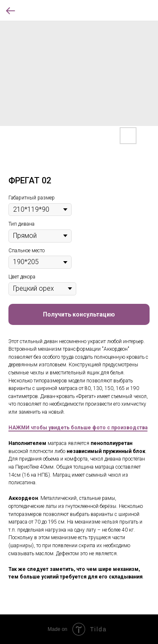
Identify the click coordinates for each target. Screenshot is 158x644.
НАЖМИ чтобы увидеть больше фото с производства (78, 428)
